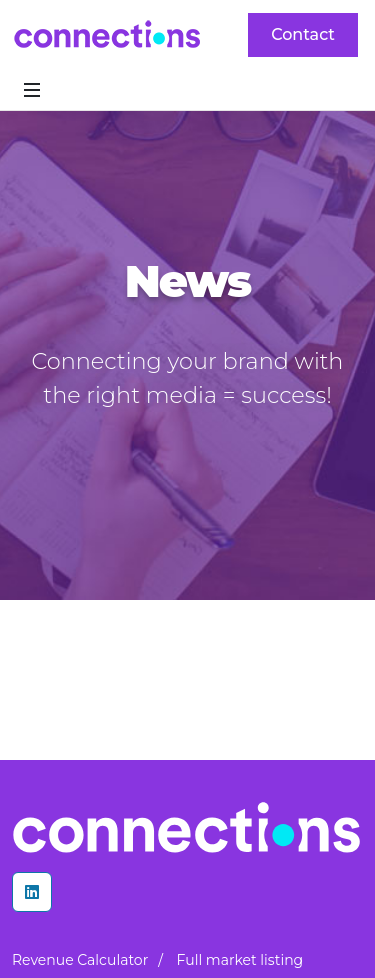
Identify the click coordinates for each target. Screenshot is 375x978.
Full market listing (240, 960)
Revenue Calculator (80, 960)
